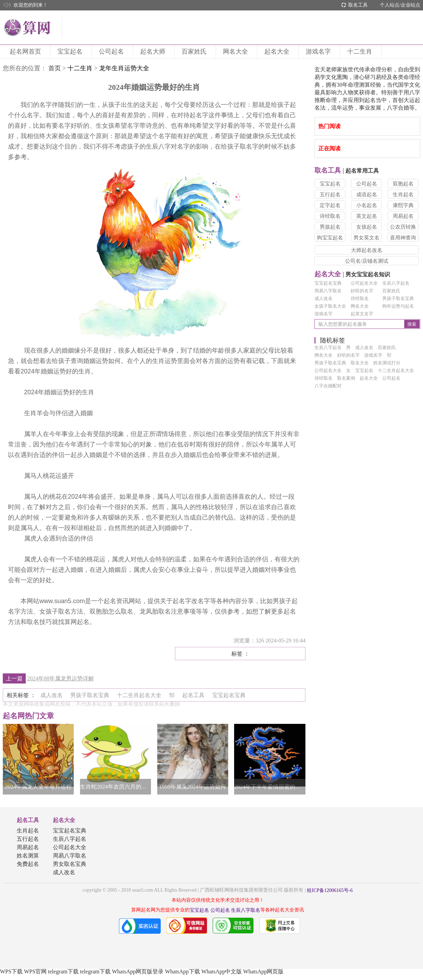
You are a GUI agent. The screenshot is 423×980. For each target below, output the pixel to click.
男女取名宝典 (70, 864)
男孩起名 (330, 227)
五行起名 (330, 195)
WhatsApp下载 (182, 971)
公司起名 (112, 52)
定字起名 (330, 205)
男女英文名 (366, 238)
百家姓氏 (195, 52)
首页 (55, 68)
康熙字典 (403, 205)
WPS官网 (35, 971)
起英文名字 (362, 314)
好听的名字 (362, 291)
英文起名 (367, 216)
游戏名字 (319, 52)
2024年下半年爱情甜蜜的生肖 (270, 787)
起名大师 (154, 52)
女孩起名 (367, 227)
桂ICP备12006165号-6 (330, 890)
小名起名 (367, 205)
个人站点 (390, 5)
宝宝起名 (71, 52)
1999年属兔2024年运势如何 (193, 787)
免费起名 (28, 864)
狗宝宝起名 (330, 238)
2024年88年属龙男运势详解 (61, 678)
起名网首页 (26, 52)
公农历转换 (403, 227)
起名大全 (278, 52)
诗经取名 (330, 216)
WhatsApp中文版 (222, 971)
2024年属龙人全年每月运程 (38, 787)
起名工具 (28, 820)
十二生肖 (361, 52)
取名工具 (358, 5)
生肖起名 (403, 195)
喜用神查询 (403, 238)
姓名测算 (28, 856)
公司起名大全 (364, 283)
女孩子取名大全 (330, 306)
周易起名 (403, 216)
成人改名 (324, 298)
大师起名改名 (367, 250)
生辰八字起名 (396, 283)
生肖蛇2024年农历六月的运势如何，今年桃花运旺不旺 (115, 787)
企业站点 (410, 5)
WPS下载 (11, 971)
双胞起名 (403, 184)
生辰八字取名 (246, 910)
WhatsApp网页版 (263, 971)
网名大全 (237, 52)
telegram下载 (63, 971)
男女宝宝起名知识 (352, 274)
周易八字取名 (328, 291)
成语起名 (367, 195)
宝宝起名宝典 (328, 283)
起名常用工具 (347, 171)
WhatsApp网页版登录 (138, 971)
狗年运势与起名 (398, 306)
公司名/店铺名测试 (367, 261)
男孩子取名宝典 (398, 298)
